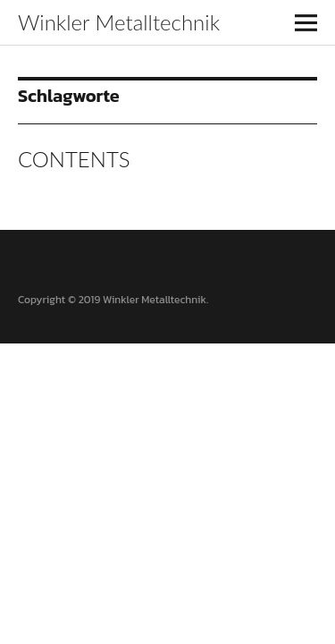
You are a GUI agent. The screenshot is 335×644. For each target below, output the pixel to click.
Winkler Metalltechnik (119, 22)
